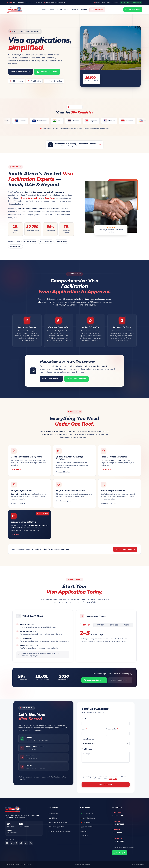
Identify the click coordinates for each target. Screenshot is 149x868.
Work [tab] (127, 625)
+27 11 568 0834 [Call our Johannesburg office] (16, 3)
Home (44, 10)
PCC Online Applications (57, 827)
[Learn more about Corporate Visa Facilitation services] (30, 525)
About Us (84, 831)
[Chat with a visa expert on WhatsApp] (76, 379)
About (52, 10)
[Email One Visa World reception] (43, 767)
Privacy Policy (113, 779)
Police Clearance (16, 247)
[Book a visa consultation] (51, 379)
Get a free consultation (125, 549)
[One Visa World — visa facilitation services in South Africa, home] (15, 10)
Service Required (88, 739)
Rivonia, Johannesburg (31, 198)
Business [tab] (114, 625)
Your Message (87, 749)
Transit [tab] (100, 625)
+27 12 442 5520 (118, 833)
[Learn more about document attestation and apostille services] (30, 461)
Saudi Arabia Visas (29, 242)
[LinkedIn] (16, 843)
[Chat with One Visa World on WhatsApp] (43, 739)
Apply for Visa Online (87, 827)
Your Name (85, 719)
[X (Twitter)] (12, 843)
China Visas (86, 822)
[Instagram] (21, 843)
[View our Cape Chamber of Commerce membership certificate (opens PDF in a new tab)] (74, 145)
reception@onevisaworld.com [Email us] (56, 3)
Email (84, 729)
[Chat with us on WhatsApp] (133, 10)
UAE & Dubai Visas (46, 242)
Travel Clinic (53, 818)
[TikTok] (26, 843)
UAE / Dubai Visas (88, 818)
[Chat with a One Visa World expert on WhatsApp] (47, 72)
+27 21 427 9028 (118, 824)
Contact (84, 10)
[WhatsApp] (31, 843)
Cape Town (49, 198)
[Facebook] (7, 843)
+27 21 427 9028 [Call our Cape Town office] (35, 3)
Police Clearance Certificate (58, 822)
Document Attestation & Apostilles (60, 831)
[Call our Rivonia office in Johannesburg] (43, 748)
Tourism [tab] (87, 625)
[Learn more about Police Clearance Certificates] (119, 461)
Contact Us (84, 836)
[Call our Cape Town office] (43, 757)
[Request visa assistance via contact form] (120, 680)
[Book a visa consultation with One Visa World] (21, 72)
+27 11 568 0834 (118, 815)
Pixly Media (141, 865)
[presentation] (97, 768)
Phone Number (112, 729)
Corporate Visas (61, 242)
